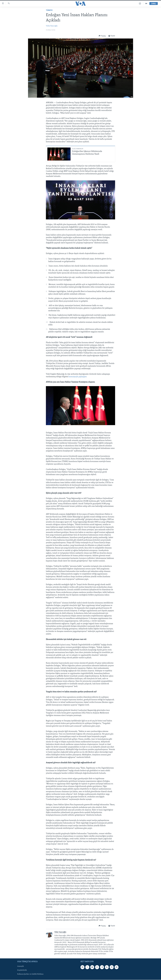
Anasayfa (21, 966)
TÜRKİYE (49, 10)
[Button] (102, 36)
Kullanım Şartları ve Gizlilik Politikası (30, 974)
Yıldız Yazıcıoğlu (52, 26)
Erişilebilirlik (22, 970)
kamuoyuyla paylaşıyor (78, 377)
